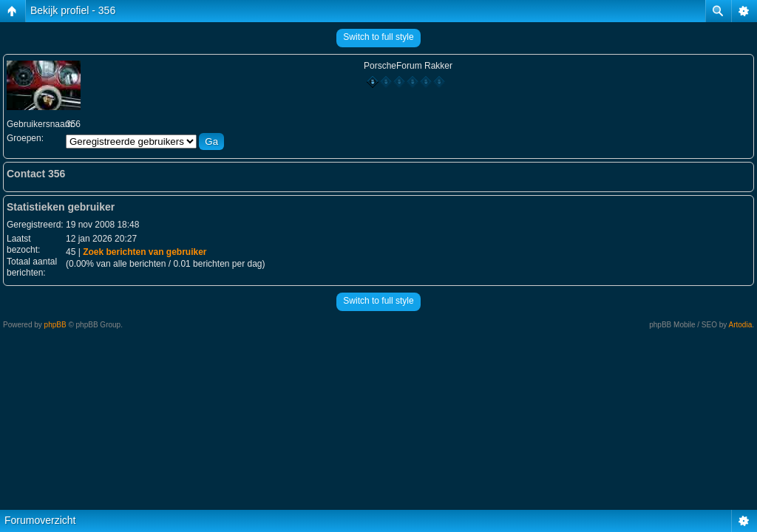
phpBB (55, 325)
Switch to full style (378, 37)
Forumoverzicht (40, 520)
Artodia (741, 325)
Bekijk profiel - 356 (73, 10)
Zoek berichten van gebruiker (145, 252)
